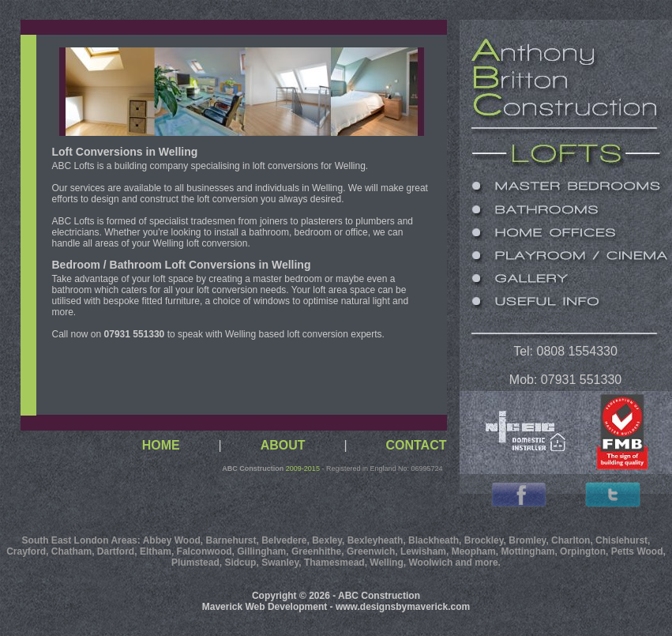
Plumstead (195, 563)
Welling (386, 563)
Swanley (280, 563)
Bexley (327, 540)
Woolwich (430, 563)
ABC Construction (253, 469)
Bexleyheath (375, 540)
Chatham (71, 551)
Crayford (26, 551)
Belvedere (284, 540)
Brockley (484, 540)
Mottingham (527, 551)
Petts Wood (637, 551)
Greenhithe (316, 551)
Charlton (571, 540)
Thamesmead (334, 563)
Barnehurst (231, 540)
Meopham (474, 551)
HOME (161, 445)
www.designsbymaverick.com (403, 607)
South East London (66, 540)
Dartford (116, 551)
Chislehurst (621, 540)
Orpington (583, 551)
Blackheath (434, 540)
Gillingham (261, 551)
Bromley (527, 540)
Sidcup (240, 563)
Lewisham (423, 551)
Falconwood (205, 551)
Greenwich (371, 551)
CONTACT (416, 445)
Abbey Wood (172, 540)
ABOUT (283, 445)
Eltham (156, 551)
